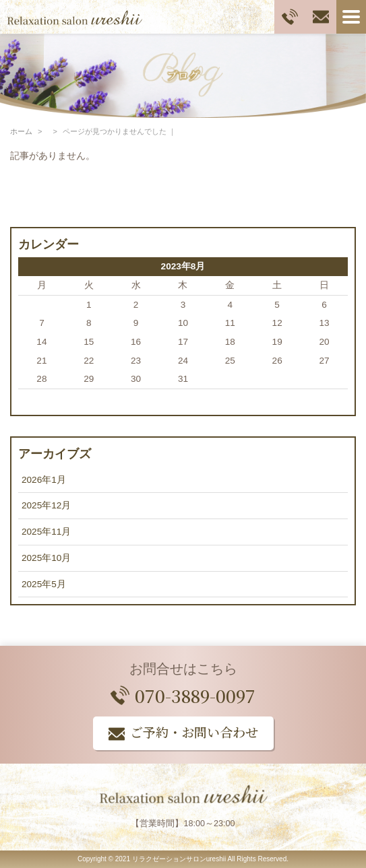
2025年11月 (46, 532)
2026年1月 (44, 480)
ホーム (21, 131)
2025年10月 (46, 558)
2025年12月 (46, 505)
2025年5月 (44, 584)
